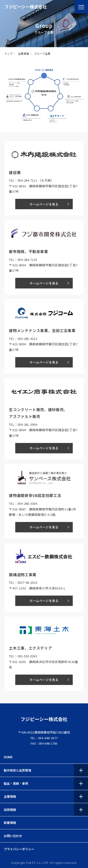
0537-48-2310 (27, 582)
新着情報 (10, 823)
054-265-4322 (27, 339)
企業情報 (24, 54)
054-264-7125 (27, 260)
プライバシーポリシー (19, 849)
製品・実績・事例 (16, 783)
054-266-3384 (27, 503)
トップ (9, 54)
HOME (8, 757)
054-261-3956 (27, 424)
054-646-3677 (48, 738)
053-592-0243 (27, 656)
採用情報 (10, 810)
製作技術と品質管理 (17, 770)
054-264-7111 (27, 180)
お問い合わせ (13, 836)
